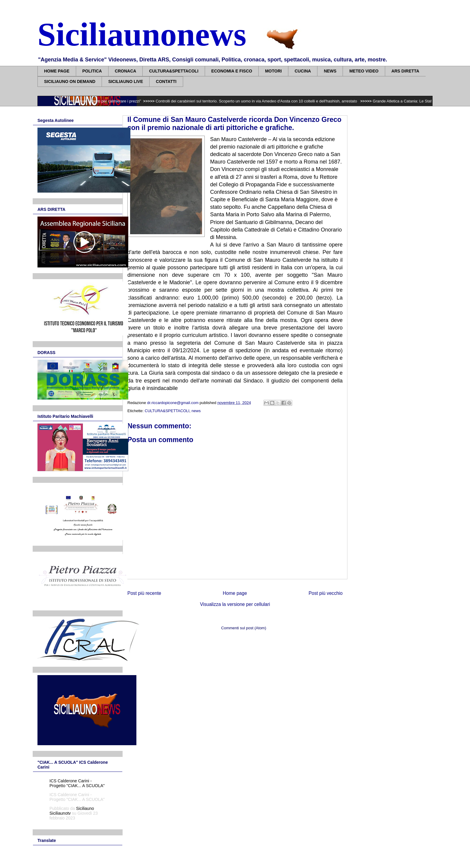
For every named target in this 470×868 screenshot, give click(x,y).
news (196, 411)
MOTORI (273, 71)
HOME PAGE (57, 71)
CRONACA (126, 71)
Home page (235, 593)
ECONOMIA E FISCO (232, 71)
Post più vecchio (326, 593)
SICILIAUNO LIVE (126, 81)
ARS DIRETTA (405, 71)
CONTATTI (166, 81)
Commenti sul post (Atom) (244, 628)
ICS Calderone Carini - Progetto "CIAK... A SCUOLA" (77, 783)
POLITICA (92, 71)
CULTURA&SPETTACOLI (174, 71)
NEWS (330, 71)
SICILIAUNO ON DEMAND (70, 81)
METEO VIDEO (364, 71)
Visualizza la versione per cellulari (235, 604)
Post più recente (144, 593)
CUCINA (303, 71)
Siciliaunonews (142, 34)
